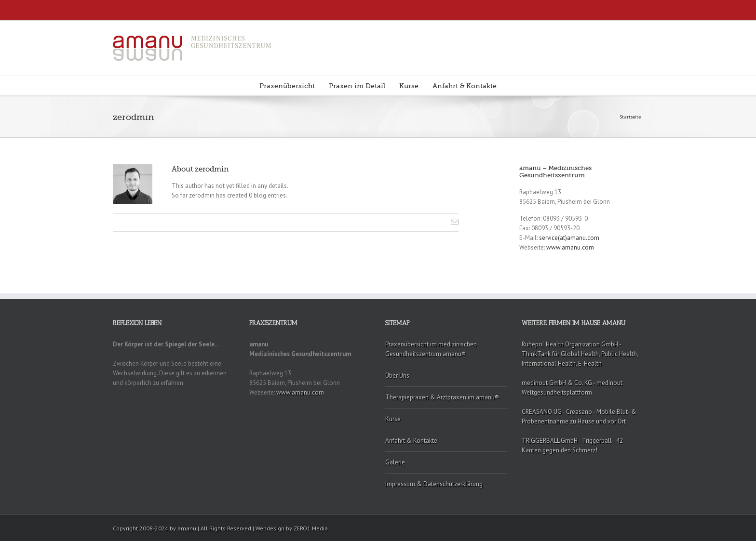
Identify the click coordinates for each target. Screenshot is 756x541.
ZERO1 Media (311, 528)
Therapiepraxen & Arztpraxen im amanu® (442, 397)
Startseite (630, 117)
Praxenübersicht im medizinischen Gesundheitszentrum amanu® (431, 349)
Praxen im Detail (357, 86)
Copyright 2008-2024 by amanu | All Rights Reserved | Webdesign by (203, 528)
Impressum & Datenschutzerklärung (434, 484)
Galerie (395, 462)
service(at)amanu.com (569, 238)
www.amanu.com (570, 247)
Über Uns (397, 376)
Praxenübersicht (287, 86)
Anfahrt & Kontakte (465, 86)
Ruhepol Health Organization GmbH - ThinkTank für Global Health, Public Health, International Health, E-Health (580, 354)
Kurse (409, 86)
